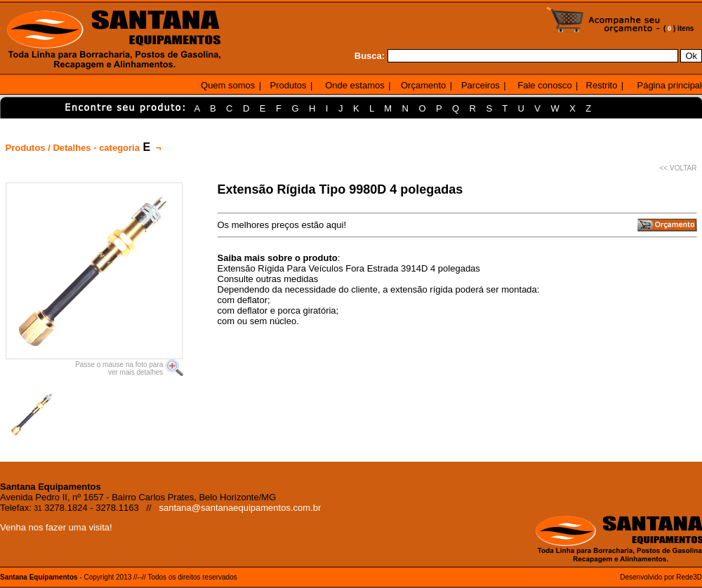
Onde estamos (355, 85)
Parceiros (481, 85)
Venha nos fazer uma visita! (56, 527)
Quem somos (228, 85)
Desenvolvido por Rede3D (661, 577)
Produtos (289, 85)
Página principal (669, 85)
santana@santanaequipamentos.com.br (240, 508)
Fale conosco (544, 85)
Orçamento (423, 85)
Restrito (602, 85)
